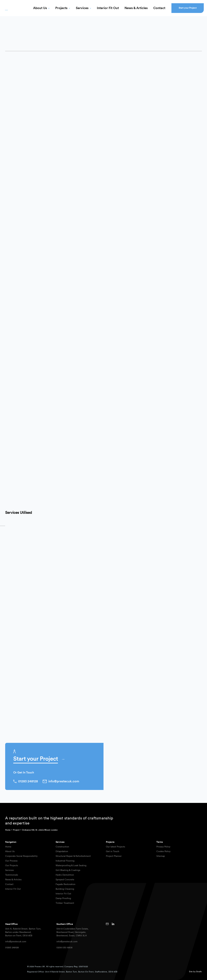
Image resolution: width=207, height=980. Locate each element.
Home (8, 830)
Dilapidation (62, 851)
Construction (62, 847)
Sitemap (161, 856)
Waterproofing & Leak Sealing (71, 866)
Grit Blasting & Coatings (68, 870)
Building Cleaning (65, 889)
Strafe (199, 972)
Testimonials (12, 875)
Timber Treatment (65, 903)
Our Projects (12, 866)
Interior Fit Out (108, 8)
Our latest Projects (115, 847)
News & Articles (136, 8)
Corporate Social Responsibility (21, 856)
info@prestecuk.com (16, 942)
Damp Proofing (63, 898)
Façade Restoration (65, 884)
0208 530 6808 (64, 948)
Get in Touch (113, 851)
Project (16, 830)
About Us (40, 8)
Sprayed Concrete (65, 880)
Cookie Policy (163, 851)
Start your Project (188, 8)
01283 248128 (12, 948)
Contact (159, 8)
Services (82, 8)
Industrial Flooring (65, 861)
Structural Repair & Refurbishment (73, 856)
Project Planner (114, 856)
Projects (61, 8)
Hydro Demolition (65, 875)
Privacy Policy (163, 847)
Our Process (11, 861)
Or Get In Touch (24, 772)
